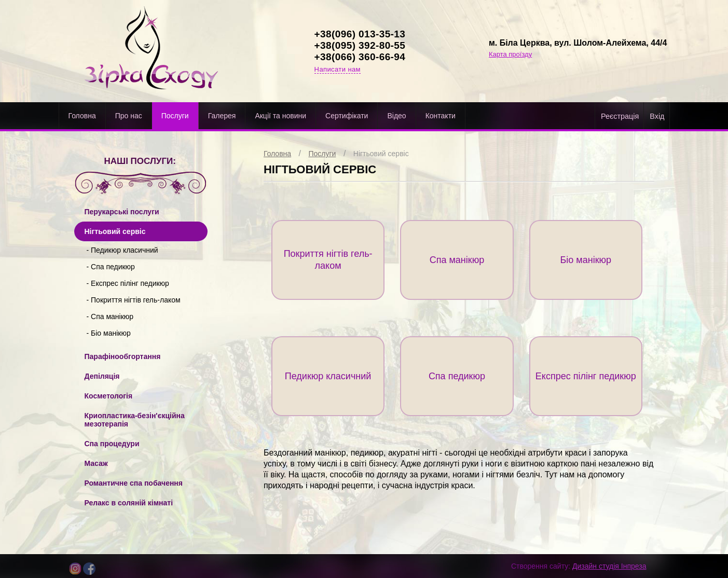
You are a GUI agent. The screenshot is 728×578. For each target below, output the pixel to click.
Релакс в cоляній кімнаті (129, 503)
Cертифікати (347, 116)
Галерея (222, 116)
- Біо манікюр (109, 333)
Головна (82, 116)
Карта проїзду (510, 54)
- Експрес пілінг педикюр (128, 283)
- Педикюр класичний (122, 250)
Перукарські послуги (122, 212)
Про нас (129, 116)
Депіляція (102, 376)
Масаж (96, 463)
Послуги (175, 116)
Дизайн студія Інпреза (609, 566)
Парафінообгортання (123, 356)
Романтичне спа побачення (134, 483)
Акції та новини (280, 116)
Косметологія (109, 396)
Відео (396, 116)
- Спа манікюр (110, 316)
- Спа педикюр (111, 267)
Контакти (441, 116)
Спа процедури (112, 444)
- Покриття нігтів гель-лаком (134, 300)
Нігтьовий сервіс (381, 154)
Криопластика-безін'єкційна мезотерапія (135, 420)
